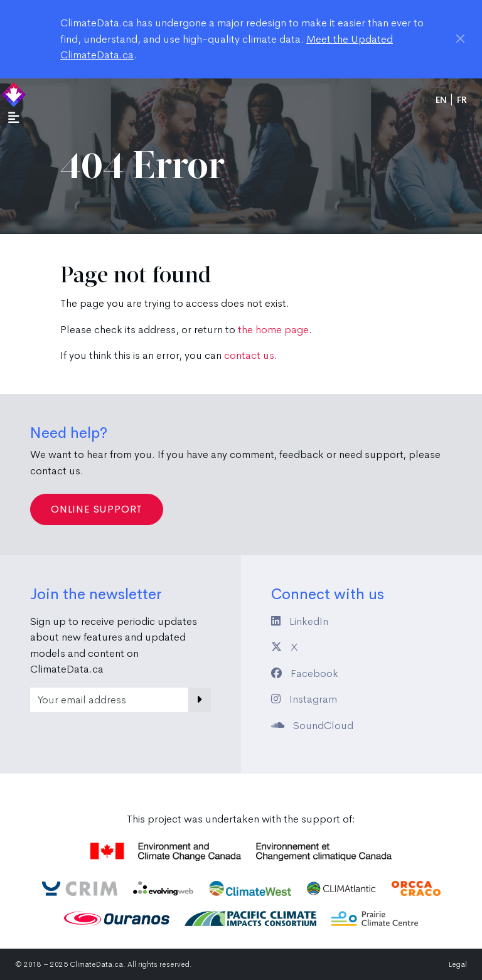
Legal (458, 964)
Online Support (97, 509)
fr (462, 100)
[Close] (460, 39)
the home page (273, 330)
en (441, 100)
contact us (249, 355)
